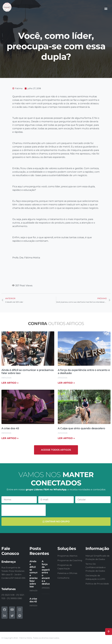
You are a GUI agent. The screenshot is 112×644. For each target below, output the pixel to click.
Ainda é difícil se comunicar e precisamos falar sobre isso (28, 372)
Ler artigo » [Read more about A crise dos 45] (10, 438)
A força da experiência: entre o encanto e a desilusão (84, 372)
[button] (106, 9)
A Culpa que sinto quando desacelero (81, 428)
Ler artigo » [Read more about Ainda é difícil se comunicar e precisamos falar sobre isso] (10, 383)
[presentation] (24, 510)
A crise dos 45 (10, 428)
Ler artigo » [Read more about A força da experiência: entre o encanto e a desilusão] (66, 383)
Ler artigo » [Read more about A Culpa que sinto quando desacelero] (66, 438)
